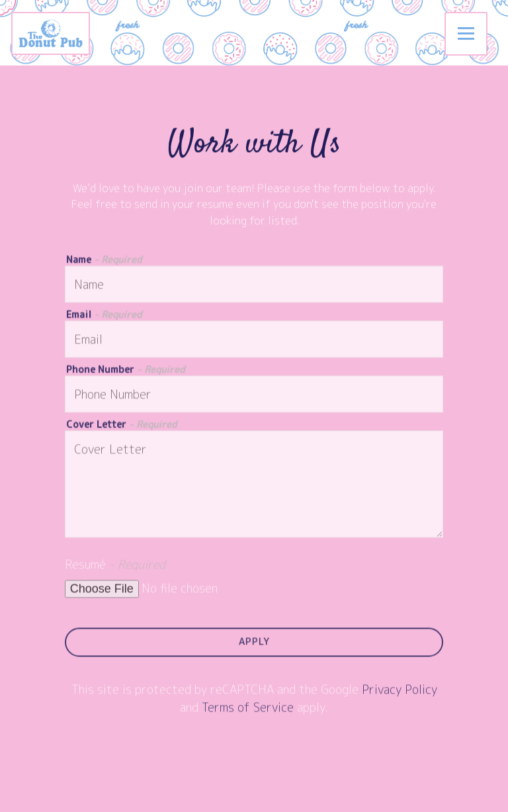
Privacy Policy (400, 691)
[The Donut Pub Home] (60, 33)
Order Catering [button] (254, 797)
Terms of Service (248, 708)
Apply (254, 643)
